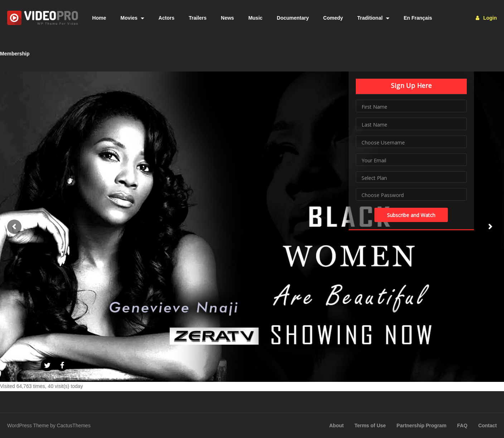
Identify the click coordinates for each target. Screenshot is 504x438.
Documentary (293, 18)
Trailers (198, 18)
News (227, 18)
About (336, 425)
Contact (488, 425)
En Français (418, 18)
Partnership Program (421, 425)
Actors (166, 18)
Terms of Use (370, 425)
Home (99, 18)
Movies (132, 18)
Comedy (333, 18)
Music (256, 18)
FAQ (462, 425)
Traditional (373, 18)
